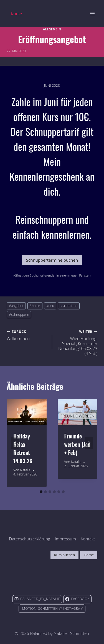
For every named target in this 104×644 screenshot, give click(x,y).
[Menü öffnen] (92, 13)
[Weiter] (89, 443)
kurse (35, 306)
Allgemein (52, 29)
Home (89, 555)
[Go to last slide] (15, 443)
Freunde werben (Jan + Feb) (78, 444)
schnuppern (19, 315)
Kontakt (88, 539)
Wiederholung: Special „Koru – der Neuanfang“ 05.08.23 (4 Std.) (77, 342)
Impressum (65, 539)
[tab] (41, 492)
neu (50, 306)
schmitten (69, 306)
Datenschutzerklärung (29, 539)
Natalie (25, 470)
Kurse (16, 14)
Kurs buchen (64, 555)
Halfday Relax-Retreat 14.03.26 (23, 448)
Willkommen (27, 335)
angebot (16, 306)
